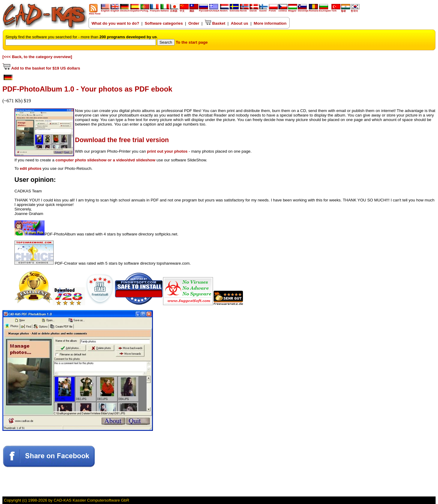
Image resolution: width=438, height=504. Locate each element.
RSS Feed (95, 13)
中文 (184, 10)
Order (194, 23)
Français (155, 10)
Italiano (165, 10)
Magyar (293, 10)
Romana (314, 10)
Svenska (235, 10)
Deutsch (125, 10)
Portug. (145, 10)
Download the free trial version (122, 140)
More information (270, 23)
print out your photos (167, 151)
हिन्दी (346, 10)
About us (240, 23)
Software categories (164, 23)
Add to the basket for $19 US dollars (41, 68)
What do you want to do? (115, 23)
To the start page (192, 42)
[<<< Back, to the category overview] (37, 57)
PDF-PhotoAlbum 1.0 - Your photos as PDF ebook (87, 89)
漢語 (194, 10)
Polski (273, 10)
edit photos (31, 168)
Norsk (244, 10)
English (105, 10)
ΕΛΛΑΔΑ (214, 11)
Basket (215, 23)
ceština (283, 10)
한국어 (355, 10)
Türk (336, 10)
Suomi (264, 10)
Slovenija (303, 10)
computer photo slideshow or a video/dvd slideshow (105, 160)
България (325, 10)
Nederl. (225, 10)
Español (135, 10)
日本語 (175, 10)
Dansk (254, 10)
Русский (204, 11)
